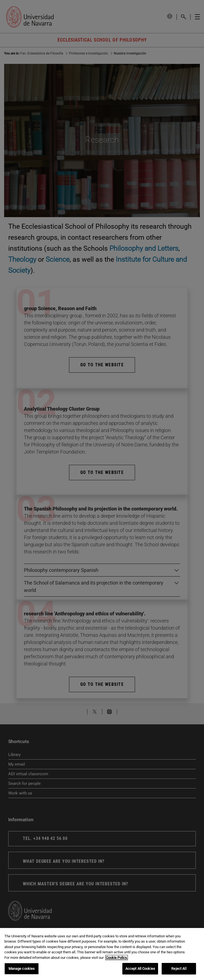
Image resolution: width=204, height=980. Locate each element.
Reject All (179, 969)
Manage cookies (22, 969)
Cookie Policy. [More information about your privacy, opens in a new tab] (117, 958)
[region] (102, 954)
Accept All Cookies (140, 969)
